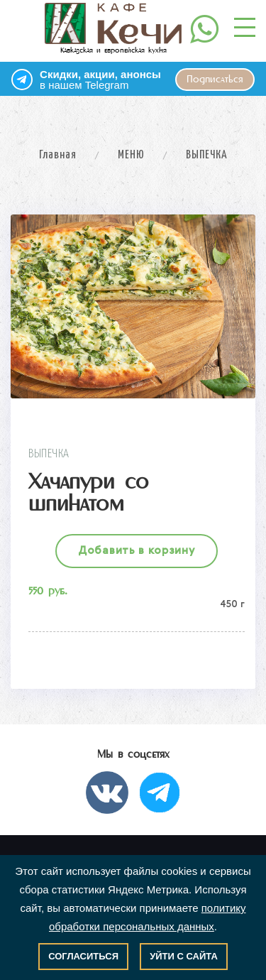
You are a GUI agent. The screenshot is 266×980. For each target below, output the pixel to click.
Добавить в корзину (137, 551)
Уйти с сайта (184, 956)
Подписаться (215, 80)
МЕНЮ (131, 155)
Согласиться (83, 956)
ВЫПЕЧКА (207, 155)
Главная (58, 155)
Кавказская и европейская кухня (113, 28)
